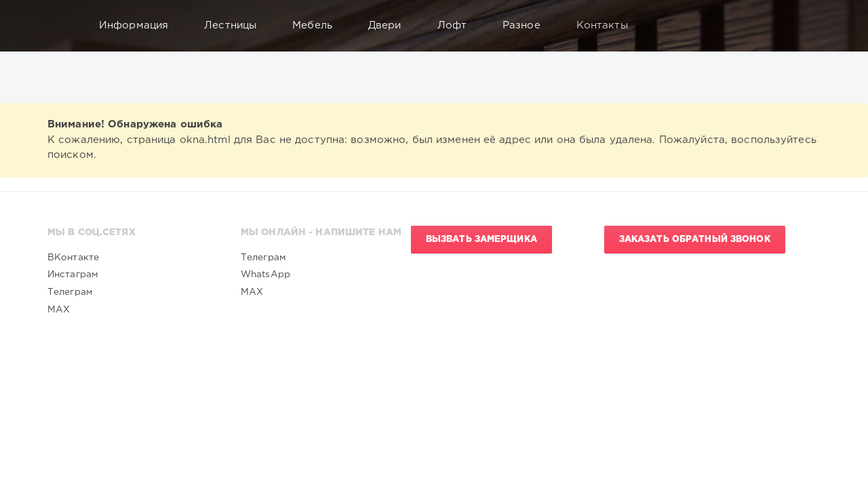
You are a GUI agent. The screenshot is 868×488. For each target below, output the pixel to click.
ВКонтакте (73, 258)
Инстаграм (73, 274)
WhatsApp (265, 274)
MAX (59, 310)
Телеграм (70, 292)
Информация (140, 26)
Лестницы (237, 26)
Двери (391, 26)
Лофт (458, 26)
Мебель (319, 26)
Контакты (609, 26)
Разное (528, 26)
